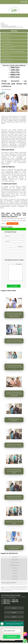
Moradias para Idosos (7, 58)
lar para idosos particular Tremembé (14, 420)
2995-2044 (15, 68)
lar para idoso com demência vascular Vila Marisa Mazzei (14, 497)
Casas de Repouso (6, 38)
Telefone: (16, 248)
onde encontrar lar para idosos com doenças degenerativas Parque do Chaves (14, 315)
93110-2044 (15, 77)
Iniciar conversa (12, 637)
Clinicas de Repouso (7, 41)
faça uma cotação (13, 224)
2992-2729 (15, 72)
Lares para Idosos (6, 55)
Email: (14, 242)
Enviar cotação (14, 286)
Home (14, 608)
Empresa (14, 612)
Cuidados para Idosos (7, 44)
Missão (14, 617)
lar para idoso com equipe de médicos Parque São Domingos (14, 445)
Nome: (14, 236)
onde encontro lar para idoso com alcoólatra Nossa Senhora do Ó (14, 367)
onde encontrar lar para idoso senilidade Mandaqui (14, 548)
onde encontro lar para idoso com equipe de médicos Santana (14, 341)
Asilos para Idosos (6, 34)
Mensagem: (15, 272)
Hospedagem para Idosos (8, 48)
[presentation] (14, 254)
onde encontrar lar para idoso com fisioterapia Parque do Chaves (14, 471)
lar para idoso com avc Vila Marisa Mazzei (14, 522)
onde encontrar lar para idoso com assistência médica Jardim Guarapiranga (14, 394)
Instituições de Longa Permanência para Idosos (13, 51)
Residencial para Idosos (7, 61)
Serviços (14, 31)
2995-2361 (15, 70)
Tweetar (3, 92)
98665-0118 (15, 75)
